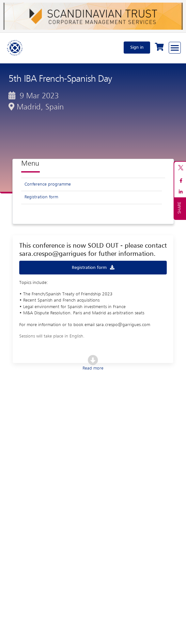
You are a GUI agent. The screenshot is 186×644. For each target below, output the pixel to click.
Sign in (137, 47)
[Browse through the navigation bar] (175, 48)
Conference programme (48, 184)
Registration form (41, 197)
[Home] (15, 47)
